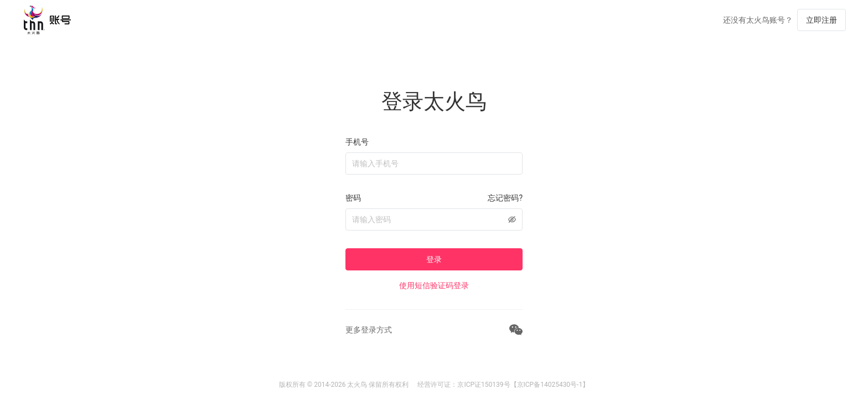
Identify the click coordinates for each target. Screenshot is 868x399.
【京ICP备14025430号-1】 (550, 385)
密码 (353, 198)
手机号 (357, 142)
